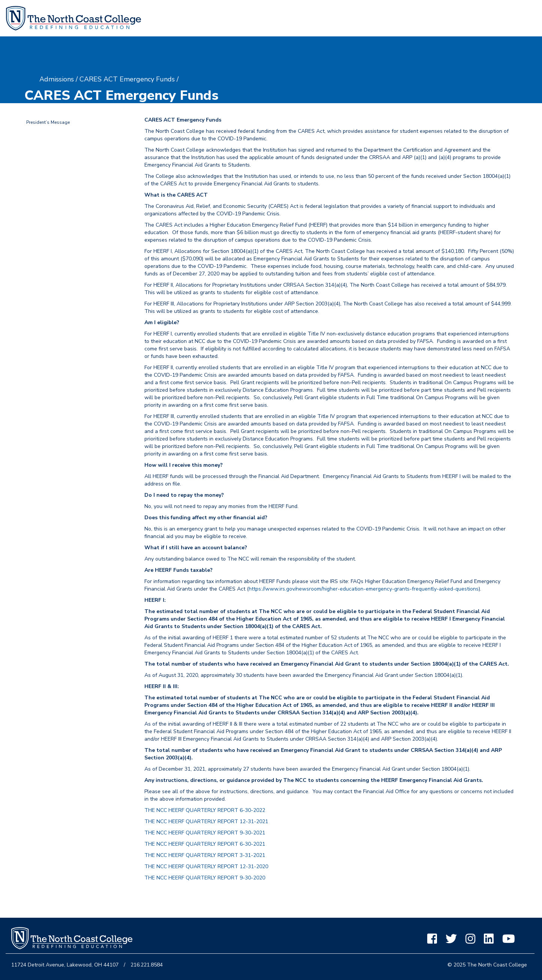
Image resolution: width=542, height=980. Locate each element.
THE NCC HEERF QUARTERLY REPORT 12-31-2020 (206, 867)
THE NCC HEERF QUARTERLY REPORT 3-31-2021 (205, 855)
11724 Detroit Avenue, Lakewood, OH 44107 (65, 965)
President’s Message (48, 122)
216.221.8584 (147, 965)
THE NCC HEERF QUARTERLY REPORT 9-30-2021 (205, 833)
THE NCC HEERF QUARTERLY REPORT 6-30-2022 (205, 810)
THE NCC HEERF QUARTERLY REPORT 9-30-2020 (205, 878)
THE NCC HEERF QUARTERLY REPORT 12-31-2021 (206, 821)
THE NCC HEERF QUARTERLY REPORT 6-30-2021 (205, 844)
